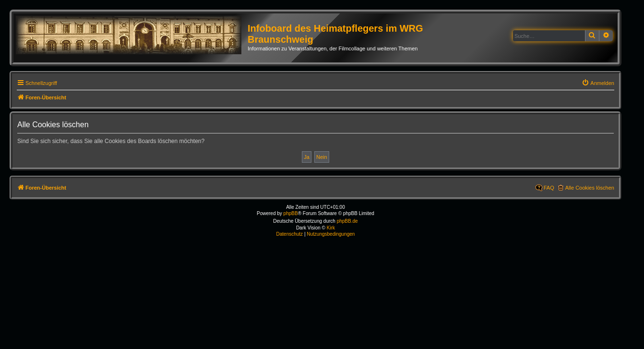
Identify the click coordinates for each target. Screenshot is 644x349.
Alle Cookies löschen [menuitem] (590, 188)
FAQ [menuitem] (549, 188)
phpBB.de (347, 221)
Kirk (331, 228)
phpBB (291, 213)
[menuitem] (598, 83)
